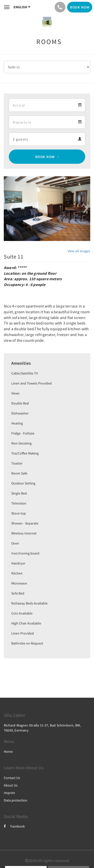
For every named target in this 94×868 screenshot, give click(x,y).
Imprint (9, 793)
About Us (11, 785)
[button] (10, 209)
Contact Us (12, 778)
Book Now (45, 157)
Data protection (16, 800)
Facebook (14, 826)
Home (8, 751)
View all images (79, 251)
